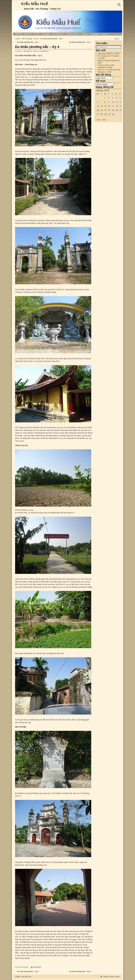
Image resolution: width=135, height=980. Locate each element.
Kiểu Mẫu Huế (34, 4)
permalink (37, 967)
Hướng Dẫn (94, 34)
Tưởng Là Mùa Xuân (106, 65)
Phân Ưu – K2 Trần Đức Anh (109, 70)
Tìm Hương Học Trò (106, 56)
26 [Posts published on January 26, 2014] (121, 110)
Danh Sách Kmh (57, 34)
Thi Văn (36, 34)
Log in (117, 39)
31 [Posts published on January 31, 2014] (113, 114)
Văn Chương (27, 39)
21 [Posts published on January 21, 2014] (102, 110)
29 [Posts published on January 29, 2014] (105, 114)
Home (18, 39)
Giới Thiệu (18, 34)
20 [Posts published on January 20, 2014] (98, 110)
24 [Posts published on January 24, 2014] (113, 110)
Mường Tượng (103, 60)
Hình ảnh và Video (72, 34)
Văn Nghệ (46, 34)
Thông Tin (27, 34)
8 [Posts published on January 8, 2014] (105, 102)
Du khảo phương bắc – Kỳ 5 (81, 42)
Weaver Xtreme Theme (112, 977)
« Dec (98, 120)
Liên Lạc (104, 34)
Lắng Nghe (102, 54)
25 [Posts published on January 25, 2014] (117, 110)
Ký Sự (36, 39)
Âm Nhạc (84, 34)
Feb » (104, 120)
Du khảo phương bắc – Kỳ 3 (27, 42)
